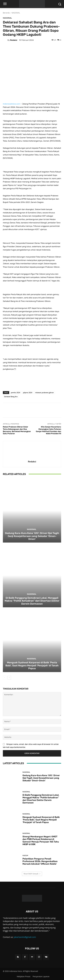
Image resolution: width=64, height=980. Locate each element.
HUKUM (25, 856)
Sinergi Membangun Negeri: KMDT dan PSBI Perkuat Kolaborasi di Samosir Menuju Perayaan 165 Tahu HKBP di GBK (41, 840)
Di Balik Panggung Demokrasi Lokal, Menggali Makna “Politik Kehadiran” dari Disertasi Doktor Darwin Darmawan (32, 601)
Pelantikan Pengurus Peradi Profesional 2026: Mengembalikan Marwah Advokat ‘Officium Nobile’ (40, 861)
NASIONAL (16, 13)
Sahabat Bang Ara (11, 397)
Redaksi (14, 40)
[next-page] (9, 678)
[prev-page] (5, 678)
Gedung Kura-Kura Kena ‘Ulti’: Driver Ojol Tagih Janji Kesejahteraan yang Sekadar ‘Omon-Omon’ (32, 536)
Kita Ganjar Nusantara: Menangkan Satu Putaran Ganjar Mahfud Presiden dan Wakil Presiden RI (49, 430)
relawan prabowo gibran (44, 393)
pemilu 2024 (16, 393)
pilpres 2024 (28, 393)
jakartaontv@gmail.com (25, 937)
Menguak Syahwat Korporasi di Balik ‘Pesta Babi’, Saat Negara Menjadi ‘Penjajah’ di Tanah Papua (32, 665)
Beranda (6, 13)
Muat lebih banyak (32, 874)
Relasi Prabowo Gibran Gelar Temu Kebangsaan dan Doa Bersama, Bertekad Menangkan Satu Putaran (17, 430)
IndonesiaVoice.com (11, 104)
